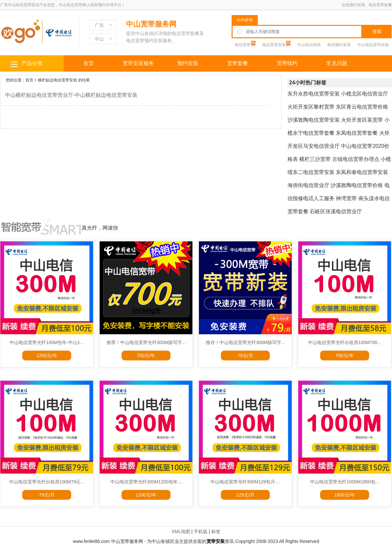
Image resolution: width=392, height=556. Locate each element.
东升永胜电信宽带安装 (314, 94)
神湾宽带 (346, 198)
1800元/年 (344, 495)
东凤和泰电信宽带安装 (362, 172)
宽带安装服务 (138, 63)
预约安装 (188, 63)
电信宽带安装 (275, 45)
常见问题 (337, 63)
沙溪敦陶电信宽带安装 (314, 120)
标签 (216, 531)
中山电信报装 (309, 45)
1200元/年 (47, 356)
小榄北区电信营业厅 (365, 94)
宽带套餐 (237, 63)
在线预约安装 (353, 5)
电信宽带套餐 (380, 5)
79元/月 (245, 356)
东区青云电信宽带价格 (362, 107)
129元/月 (245, 495)
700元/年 (146, 356)
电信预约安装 (339, 45)
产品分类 (32, 63)
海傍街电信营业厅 (308, 185)
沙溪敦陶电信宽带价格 (357, 185)
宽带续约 (287, 63)
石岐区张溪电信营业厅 (336, 211)
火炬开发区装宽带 (362, 120)
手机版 (201, 531)
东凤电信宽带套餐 (357, 133)
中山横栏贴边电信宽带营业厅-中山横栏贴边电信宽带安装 (71, 95)
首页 (89, 63)
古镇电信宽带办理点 (356, 159)
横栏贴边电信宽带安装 (57, 80)
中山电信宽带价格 (373, 45)
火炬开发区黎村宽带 (311, 107)
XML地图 (181, 531)
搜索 (377, 31)
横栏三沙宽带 (315, 159)
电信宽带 (243, 45)
